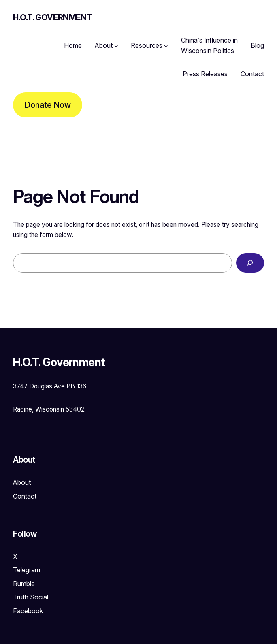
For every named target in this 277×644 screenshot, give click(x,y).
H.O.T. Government (52, 17)
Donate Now (48, 105)
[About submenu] (116, 46)
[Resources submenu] (166, 46)
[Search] (250, 263)
